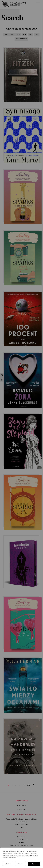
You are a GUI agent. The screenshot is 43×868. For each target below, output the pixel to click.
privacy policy (34, 856)
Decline (8, 864)
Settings (20, 864)
